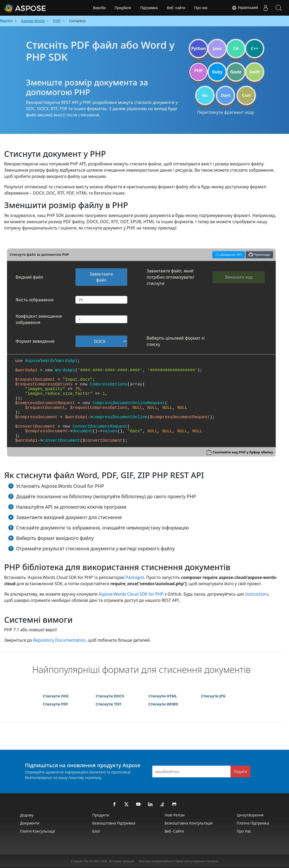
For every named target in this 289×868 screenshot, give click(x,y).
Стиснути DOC (56, 696)
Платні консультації (38, 831)
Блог (96, 831)
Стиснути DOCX (110, 696)
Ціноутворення (250, 815)
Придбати (123, 8)
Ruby (217, 72)
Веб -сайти (176, 8)
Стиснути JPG (213, 696)
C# (236, 48)
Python (198, 48)
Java (217, 48)
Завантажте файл (101, 277)
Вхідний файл (29, 277)
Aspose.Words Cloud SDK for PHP (131, 594)
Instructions (257, 594)
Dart (225, 95)
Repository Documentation (59, 640)
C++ (255, 48)
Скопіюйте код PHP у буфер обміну (243, 452)
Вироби (99, 8)
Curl (246, 95)
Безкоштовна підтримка (114, 823)
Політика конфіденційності (156, 861)
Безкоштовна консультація (189, 823)
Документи (30, 823)
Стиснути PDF (55, 704)
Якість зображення (35, 300)
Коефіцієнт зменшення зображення (39, 319)
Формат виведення (35, 341)
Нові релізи (175, 815)
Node (236, 72)
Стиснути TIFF (109, 704)
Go (205, 95)
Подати (240, 772)
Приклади (260, 255)
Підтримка (149, 8)
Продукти (101, 815)
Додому (27, 815)
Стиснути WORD (163, 704)
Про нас (201, 8)
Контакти (212, 861)
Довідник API (228, 254)
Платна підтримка (253, 823)
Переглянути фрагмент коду (225, 112)
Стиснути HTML (163, 696)
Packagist (135, 577)
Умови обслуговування (190, 861)
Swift (255, 72)
